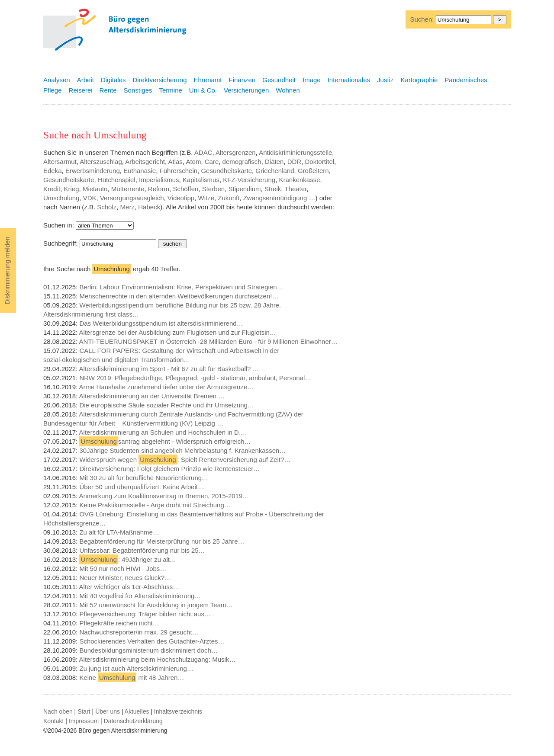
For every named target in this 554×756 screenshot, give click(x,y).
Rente (108, 90)
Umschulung (61, 198)
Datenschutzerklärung (133, 721)
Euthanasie (140, 171)
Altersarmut (60, 162)
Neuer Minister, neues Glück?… (125, 578)
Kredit (52, 189)
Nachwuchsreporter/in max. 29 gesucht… (139, 632)
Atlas (176, 162)
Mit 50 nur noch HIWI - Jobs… (123, 569)
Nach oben (58, 711)
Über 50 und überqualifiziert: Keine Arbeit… (142, 487)
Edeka (53, 171)
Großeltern (313, 171)
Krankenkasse (299, 180)
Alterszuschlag (101, 162)
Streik (273, 189)
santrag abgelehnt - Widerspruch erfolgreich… (165, 441)
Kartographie (419, 80)
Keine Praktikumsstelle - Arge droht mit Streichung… (155, 505)
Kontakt (53, 721)
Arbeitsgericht (145, 162)
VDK (90, 198)
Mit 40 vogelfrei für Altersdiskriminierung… (140, 596)
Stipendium (245, 189)
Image (312, 80)
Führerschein (179, 171)
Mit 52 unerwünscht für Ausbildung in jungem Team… (156, 605)
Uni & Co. (203, 90)
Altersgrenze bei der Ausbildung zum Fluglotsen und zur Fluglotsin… (178, 332)
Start (84, 711)
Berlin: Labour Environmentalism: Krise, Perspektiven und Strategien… (181, 287)
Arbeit (85, 80)
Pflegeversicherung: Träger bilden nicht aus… (145, 614)
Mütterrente (128, 189)
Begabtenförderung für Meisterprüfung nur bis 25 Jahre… (162, 541)
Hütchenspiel (117, 180)
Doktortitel (320, 162)
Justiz (385, 80)
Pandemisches (466, 80)
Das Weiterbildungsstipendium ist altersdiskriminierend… (161, 323)
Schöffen (185, 189)
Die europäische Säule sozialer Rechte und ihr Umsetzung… (167, 405)
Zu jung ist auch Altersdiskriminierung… (136, 668)
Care (212, 162)
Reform (159, 189)
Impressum (84, 721)
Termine (170, 90)
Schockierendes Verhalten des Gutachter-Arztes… (152, 641)
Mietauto (95, 189)
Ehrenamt (208, 80)
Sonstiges (138, 90)
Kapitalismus (201, 180)
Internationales (349, 80)
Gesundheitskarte (226, 171)
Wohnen (288, 90)
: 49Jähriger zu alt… (128, 559)
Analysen (57, 80)
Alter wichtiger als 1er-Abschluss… (129, 587)
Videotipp (181, 198)
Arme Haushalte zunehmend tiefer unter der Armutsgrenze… (167, 387)
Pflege (53, 90)
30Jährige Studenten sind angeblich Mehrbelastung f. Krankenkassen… (182, 450)
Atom (193, 162)
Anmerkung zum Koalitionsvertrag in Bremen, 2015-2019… (164, 496)
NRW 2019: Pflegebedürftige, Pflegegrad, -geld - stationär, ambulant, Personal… (195, 378)
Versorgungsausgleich (132, 198)
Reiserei (81, 90)
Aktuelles (137, 711)
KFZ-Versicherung (249, 180)
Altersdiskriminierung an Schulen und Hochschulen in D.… (163, 432)
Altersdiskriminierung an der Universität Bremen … (152, 396)
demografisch (242, 162)
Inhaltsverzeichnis (178, 711)
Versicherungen (246, 90)
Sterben (214, 189)
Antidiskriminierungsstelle (295, 152)
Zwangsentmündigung (275, 198)
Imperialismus (159, 180)
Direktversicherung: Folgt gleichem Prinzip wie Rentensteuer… (169, 469)
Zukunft (229, 198)
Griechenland (275, 171)
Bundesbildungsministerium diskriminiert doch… (148, 650)
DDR (295, 162)
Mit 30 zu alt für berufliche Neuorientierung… (144, 478)
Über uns (108, 711)
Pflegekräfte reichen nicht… (119, 623)
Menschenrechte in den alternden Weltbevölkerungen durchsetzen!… (179, 296)
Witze (206, 198)
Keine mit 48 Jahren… (132, 678)
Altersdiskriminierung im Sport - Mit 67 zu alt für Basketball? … (169, 369)
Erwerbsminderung (93, 171)
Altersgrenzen (236, 152)
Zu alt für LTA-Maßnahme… (119, 532)
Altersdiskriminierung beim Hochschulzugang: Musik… (158, 659)
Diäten (274, 162)
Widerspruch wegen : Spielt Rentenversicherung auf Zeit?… (185, 460)
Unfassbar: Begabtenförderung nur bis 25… (142, 550)
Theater (295, 189)
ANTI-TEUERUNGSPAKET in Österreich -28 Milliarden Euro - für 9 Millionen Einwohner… (208, 341)
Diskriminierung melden (7, 271)
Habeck (149, 207)
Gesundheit (279, 80)
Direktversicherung (159, 80)
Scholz (107, 207)
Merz (127, 207)
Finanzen (242, 80)
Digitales (113, 80)
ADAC (203, 152)
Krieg (72, 189)
